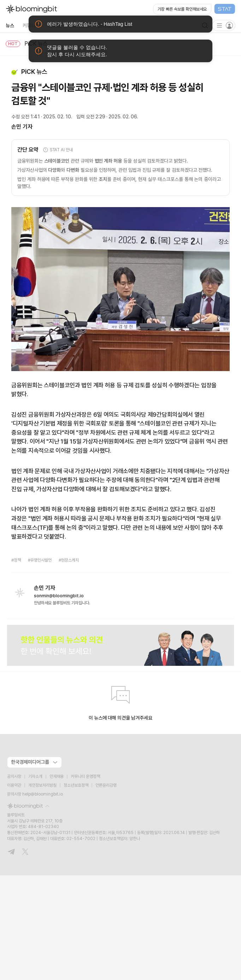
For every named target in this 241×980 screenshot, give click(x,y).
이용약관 (14, 785)
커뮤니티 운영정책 (85, 776)
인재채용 (57, 776)
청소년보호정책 (76, 785)
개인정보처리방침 (42, 785)
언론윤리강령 (106, 785)
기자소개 (35, 776)
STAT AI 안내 (58, 150)
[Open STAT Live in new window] (194, 9)
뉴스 (10, 25)
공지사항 (14, 776)
